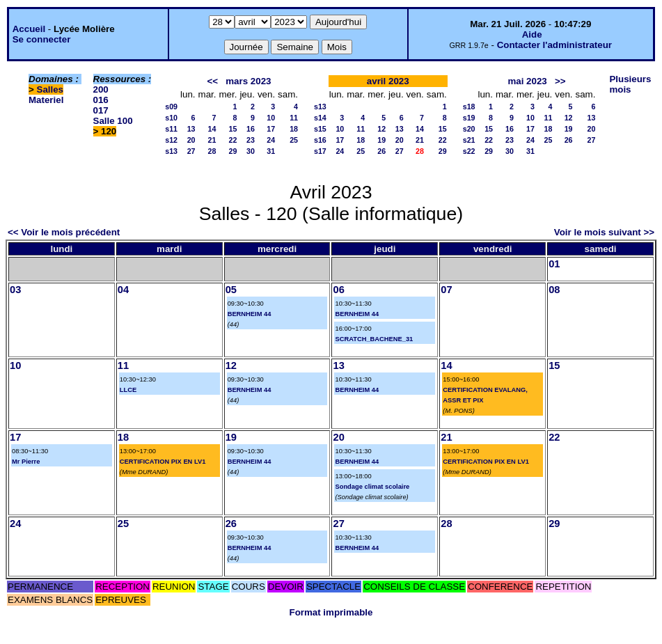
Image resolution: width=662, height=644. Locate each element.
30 (251, 151)
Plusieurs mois (630, 84)
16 (251, 129)
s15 (320, 129)
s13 (171, 151)
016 (101, 100)
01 (554, 264)
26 (381, 151)
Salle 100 (113, 121)
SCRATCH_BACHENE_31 (374, 339)
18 (294, 129)
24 (271, 140)
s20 (469, 129)
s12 (171, 140)
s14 (320, 118)
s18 (469, 107)
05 (231, 290)
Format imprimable (331, 612)
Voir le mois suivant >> (604, 232)
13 (191, 129)
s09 (171, 107)
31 (271, 151)
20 (191, 140)
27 (191, 151)
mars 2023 (248, 81)
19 (381, 140)
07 (446, 290)
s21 (469, 140)
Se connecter (42, 39)
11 (294, 118)
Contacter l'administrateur (554, 45)
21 (212, 140)
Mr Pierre (26, 462)
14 (212, 129)
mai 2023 (527, 81)
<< (213, 81)
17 (271, 129)
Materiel (46, 100)
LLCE (128, 390)
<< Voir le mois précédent (64, 232)
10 (271, 118)
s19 (469, 118)
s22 (469, 151)
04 (123, 290)
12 (381, 129)
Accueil (29, 29)
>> (560, 81)
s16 (320, 140)
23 (251, 140)
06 (338, 290)
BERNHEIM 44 (250, 314)
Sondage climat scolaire (372, 487)
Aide (532, 34)
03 (15, 290)
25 (294, 140)
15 (233, 129)
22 (233, 140)
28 (212, 151)
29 (233, 151)
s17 (320, 151)
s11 (171, 129)
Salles (50, 89)
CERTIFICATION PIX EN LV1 (163, 462)
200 (101, 89)
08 (554, 290)
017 (101, 110)
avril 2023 (388, 81)
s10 (171, 118)
